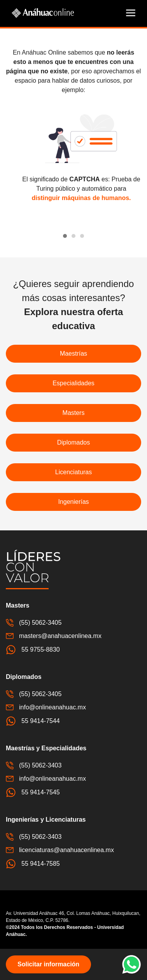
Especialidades (73, 383)
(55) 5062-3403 (34, 766)
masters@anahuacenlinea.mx (54, 636)
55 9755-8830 (33, 650)
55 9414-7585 (33, 864)
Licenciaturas (73, 472)
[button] (131, 13)
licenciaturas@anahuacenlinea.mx (60, 850)
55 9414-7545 (33, 792)
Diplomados (73, 442)
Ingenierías (73, 502)
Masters (74, 413)
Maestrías (73, 354)
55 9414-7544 (33, 721)
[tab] (65, 236)
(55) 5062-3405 (34, 623)
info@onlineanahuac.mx (46, 707)
